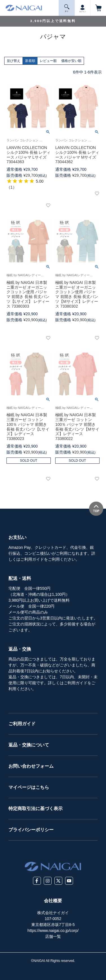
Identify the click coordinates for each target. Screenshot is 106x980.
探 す (67, 8)
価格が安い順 (71, 61)
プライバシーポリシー (31, 830)
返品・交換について (29, 745)
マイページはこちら (29, 787)
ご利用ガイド (22, 724)
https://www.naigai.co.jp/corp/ (53, 931)
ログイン (82, 8)
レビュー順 (48, 61)
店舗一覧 (53, 936)
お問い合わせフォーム (31, 766)
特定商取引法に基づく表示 (36, 809)
